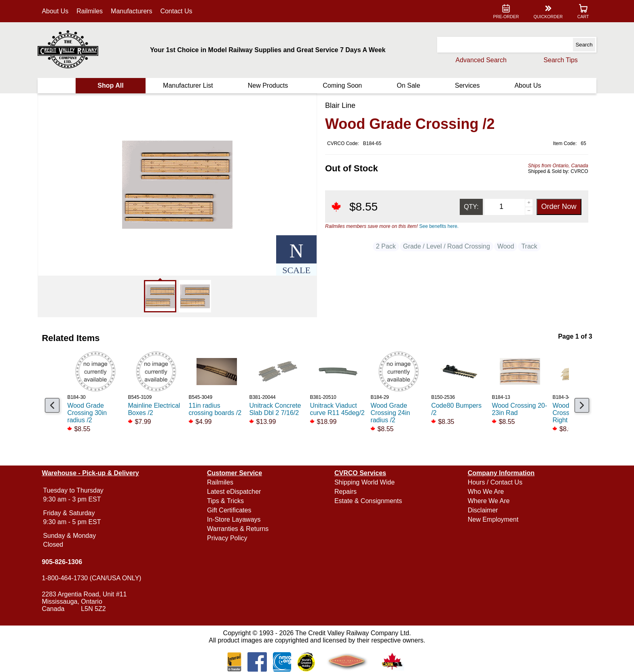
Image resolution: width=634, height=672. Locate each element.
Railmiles (90, 11)
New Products (268, 85)
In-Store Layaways (234, 519)
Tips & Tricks (225, 501)
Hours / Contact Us (495, 482)
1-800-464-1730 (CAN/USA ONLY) (91, 578)
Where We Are (489, 501)
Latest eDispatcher (234, 492)
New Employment (493, 519)
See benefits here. (439, 226)
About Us (55, 11)
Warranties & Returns (238, 529)
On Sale (408, 85)
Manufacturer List (188, 85)
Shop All (110, 85)
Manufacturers (131, 11)
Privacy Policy (227, 538)
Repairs (346, 492)
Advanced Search (481, 60)
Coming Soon (342, 85)
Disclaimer (483, 510)
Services (467, 85)
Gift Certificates (229, 510)
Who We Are (486, 492)
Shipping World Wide (365, 482)
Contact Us (176, 11)
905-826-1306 (62, 562)
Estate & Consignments (368, 501)
